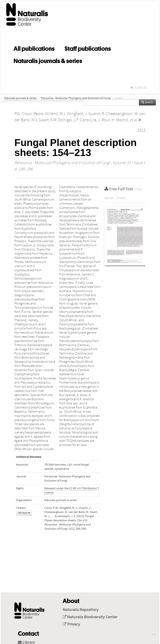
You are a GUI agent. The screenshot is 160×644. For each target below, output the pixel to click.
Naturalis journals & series (48, 60)
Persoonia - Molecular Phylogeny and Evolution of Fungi (76, 98)
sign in (139, 88)
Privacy (71, 624)
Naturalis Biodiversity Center (90, 617)
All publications (34, 48)
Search (147, 102)
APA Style (24, 513)
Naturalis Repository (81, 610)
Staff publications (88, 48)
